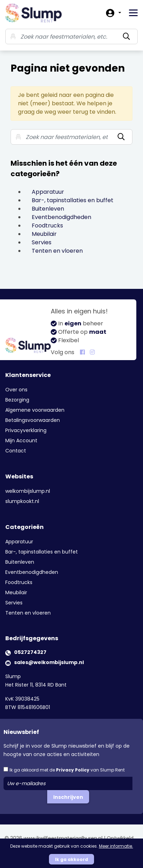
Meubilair (44, 234)
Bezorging (17, 400)
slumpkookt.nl (22, 501)
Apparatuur (48, 192)
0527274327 (30, 652)
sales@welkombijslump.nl (49, 662)
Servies (42, 242)
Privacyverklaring (26, 430)
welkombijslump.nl (28, 491)
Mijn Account (21, 440)
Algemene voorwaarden (35, 410)
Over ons (16, 390)
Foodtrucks (47, 226)
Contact (16, 451)
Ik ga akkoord (71, 859)
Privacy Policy (73, 770)
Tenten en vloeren (57, 251)
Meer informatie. (116, 846)
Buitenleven (48, 209)
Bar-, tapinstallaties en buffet (73, 200)
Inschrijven (68, 797)
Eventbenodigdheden (61, 217)
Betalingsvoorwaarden (33, 420)
